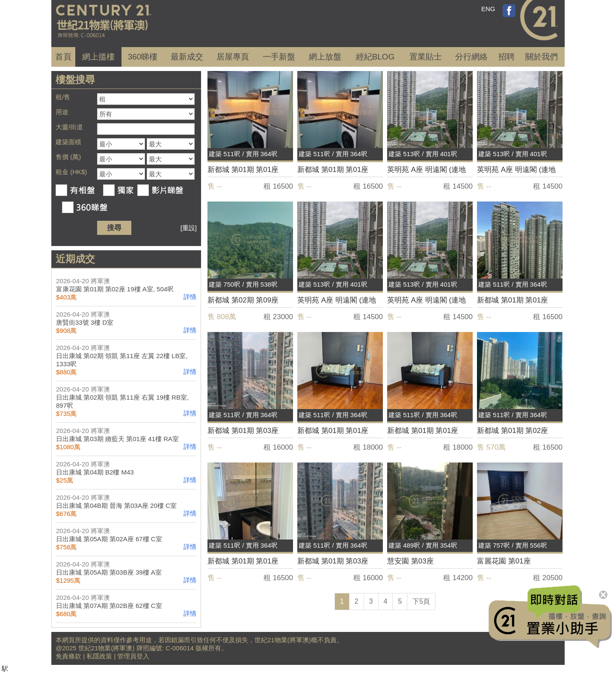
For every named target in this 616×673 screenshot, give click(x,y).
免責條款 (68, 656)
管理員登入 (133, 656)
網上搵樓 (98, 57)
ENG (488, 9)
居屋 (233, 57)
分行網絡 (471, 57)
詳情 (190, 297)
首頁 (63, 57)
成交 (187, 57)
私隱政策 (99, 656)
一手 (279, 57)
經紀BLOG (375, 57)
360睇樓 (143, 57)
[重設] (189, 228)
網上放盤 (325, 57)
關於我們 (542, 57)
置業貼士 (426, 57)
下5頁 (421, 601)
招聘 (506, 57)
